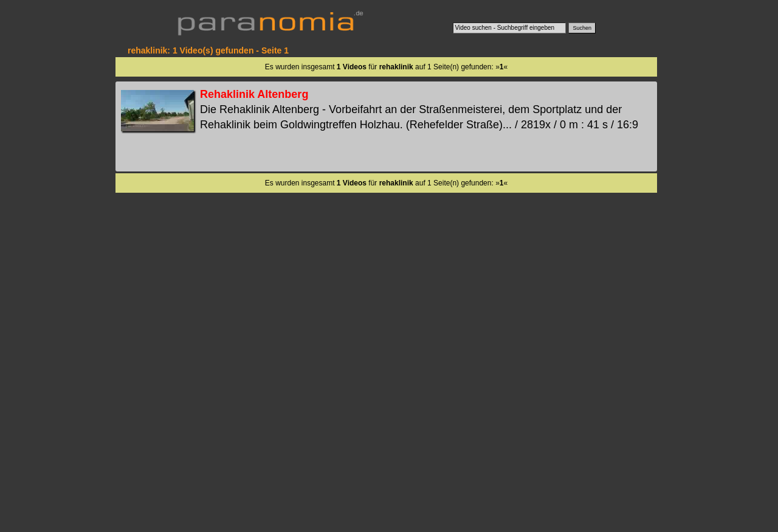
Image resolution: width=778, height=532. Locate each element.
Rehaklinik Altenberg (254, 94)
